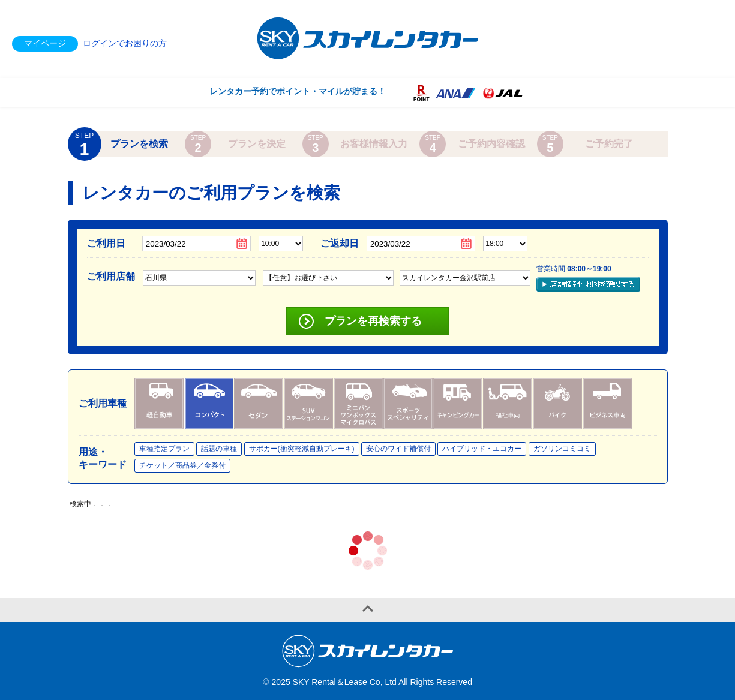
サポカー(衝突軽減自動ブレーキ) (302, 449)
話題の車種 (219, 449)
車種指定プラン (164, 449)
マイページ (45, 43)
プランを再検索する (373, 321)
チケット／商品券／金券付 (182, 465)
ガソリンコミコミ (562, 449)
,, (328, 278)
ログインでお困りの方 (125, 43)
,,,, (465, 278)
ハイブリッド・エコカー (482, 449)
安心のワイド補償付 (398, 449)
